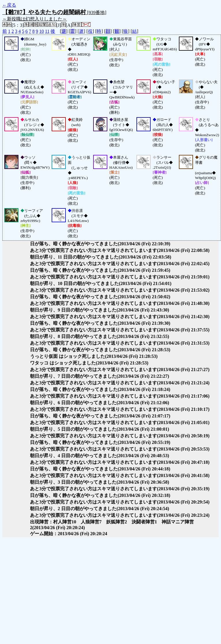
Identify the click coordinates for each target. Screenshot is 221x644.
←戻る (9, 5)
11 (47, 31)
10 (42, 31)
